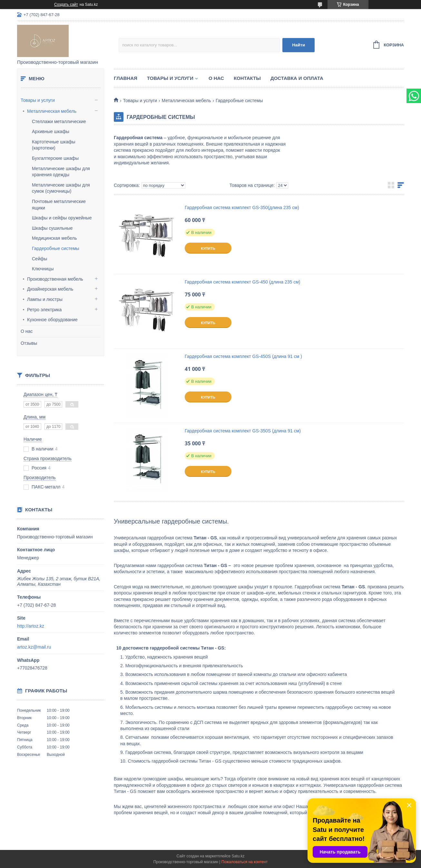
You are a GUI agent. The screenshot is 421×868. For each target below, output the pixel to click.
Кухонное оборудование (52, 320)
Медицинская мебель (54, 238)
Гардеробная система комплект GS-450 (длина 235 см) (242, 282)
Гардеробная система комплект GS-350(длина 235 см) (242, 207)
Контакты (247, 78)
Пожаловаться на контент (245, 862)
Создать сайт (66, 5)
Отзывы (29, 343)
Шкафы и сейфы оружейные (62, 218)
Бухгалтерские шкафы (55, 158)
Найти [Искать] (299, 45)
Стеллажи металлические (59, 121)
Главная (126, 78)
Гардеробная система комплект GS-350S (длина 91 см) (243, 431)
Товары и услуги (38, 100)
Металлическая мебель (52, 111)
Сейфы (39, 259)
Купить (208, 248)
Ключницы (43, 269)
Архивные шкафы (51, 131)
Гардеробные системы (56, 248)
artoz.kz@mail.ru (34, 647)
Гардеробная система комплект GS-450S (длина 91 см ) (243, 356)
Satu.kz (238, 856)
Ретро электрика (44, 310)
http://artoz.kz (31, 626)
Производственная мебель (55, 279)
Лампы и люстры (45, 299)
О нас (27, 331)
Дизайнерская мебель (50, 289)
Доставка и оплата (297, 78)
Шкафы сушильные (52, 228)
